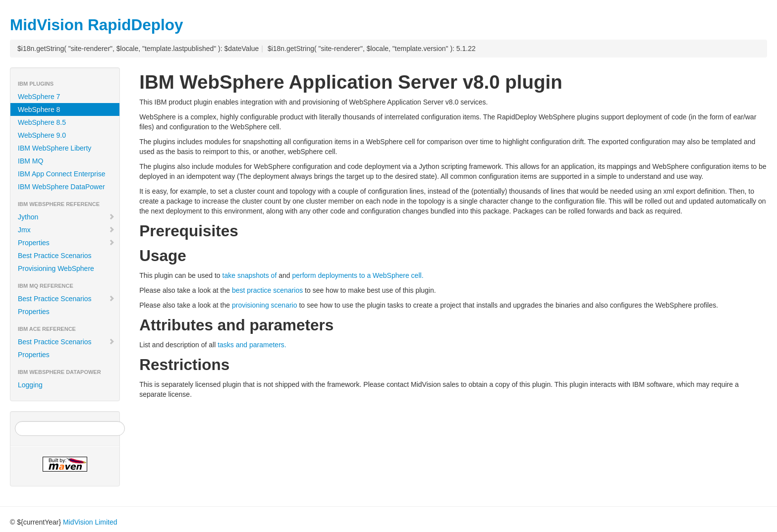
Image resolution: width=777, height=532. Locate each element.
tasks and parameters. (252, 345)
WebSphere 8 (39, 109)
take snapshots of (250, 275)
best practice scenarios (267, 290)
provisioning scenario (265, 305)
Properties (66, 243)
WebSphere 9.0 (42, 135)
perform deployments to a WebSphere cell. (358, 275)
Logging (30, 385)
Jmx (66, 230)
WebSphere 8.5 (42, 122)
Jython (66, 217)
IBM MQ (30, 161)
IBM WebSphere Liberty (55, 148)
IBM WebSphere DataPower (61, 187)
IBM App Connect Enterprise (62, 174)
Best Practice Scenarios (55, 256)
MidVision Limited (90, 522)
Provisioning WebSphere (56, 268)
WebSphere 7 (39, 97)
